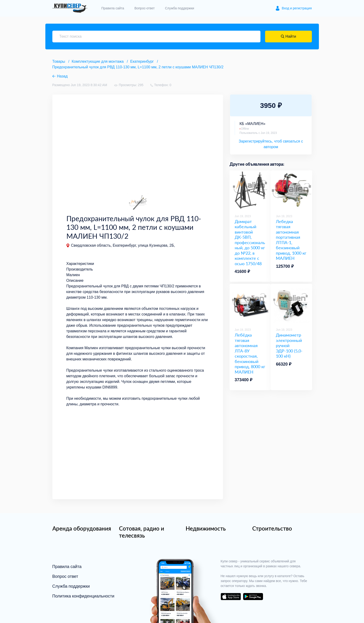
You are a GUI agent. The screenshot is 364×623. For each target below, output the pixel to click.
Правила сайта (113, 8)
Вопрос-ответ (145, 8)
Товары (59, 61)
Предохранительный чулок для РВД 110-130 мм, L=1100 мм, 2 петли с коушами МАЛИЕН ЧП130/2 (138, 67)
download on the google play (253, 597)
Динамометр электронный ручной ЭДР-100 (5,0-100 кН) (289, 345)
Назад (62, 76)
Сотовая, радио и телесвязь (142, 532)
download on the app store (231, 597)
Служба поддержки (180, 8)
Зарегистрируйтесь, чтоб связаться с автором (271, 144)
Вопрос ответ (65, 576)
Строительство (272, 528)
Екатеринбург (142, 61)
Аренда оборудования (82, 528)
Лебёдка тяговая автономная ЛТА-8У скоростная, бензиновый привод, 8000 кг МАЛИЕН (250, 353)
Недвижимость (206, 528)
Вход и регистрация (297, 8)
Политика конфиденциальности (83, 596)
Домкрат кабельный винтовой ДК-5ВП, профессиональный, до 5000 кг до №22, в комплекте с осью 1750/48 (250, 242)
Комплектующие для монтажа (98, 61)
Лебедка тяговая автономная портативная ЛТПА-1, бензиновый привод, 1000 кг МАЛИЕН (291, 240)
